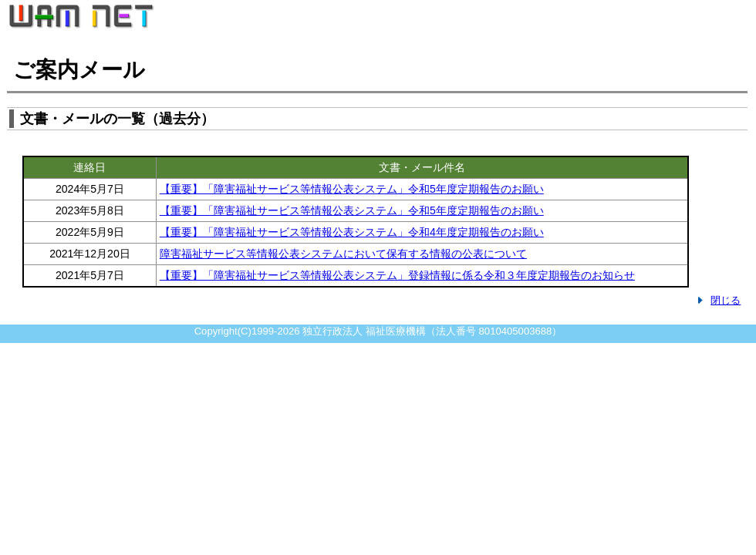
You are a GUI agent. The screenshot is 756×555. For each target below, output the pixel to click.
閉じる (726, 300)
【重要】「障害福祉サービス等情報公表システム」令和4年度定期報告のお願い (352, 232)
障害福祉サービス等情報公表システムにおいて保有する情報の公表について (343, 254)
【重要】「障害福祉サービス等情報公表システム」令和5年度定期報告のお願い (352, 189)
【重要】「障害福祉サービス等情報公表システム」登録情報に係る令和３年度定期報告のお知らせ (397, 275)
